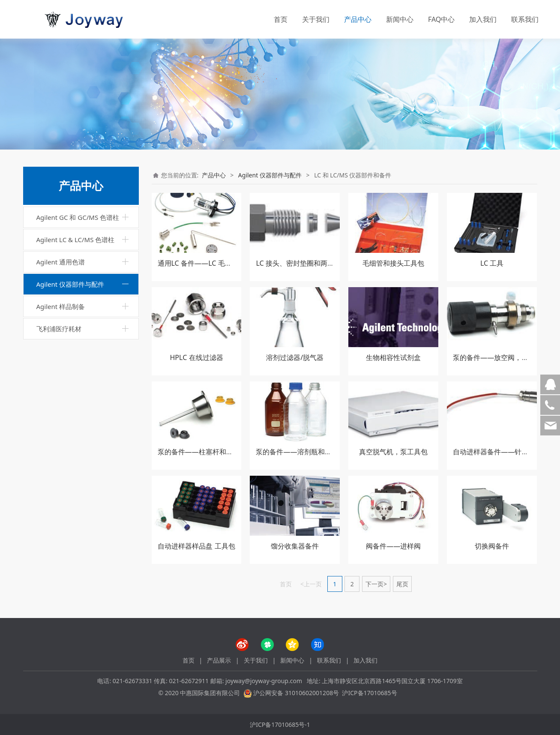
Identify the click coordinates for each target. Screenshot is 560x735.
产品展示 (219, 660)
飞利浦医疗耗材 (59, 329)
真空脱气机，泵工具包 (393, 452)
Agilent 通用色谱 (61, 262)
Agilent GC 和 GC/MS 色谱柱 (78, 217)
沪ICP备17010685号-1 (280, 724)
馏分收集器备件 (295, 546)
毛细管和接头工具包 (393, 263)
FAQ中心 (441, 19)
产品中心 (358, 19)
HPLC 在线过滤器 (196, 357)
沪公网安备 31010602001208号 (296, 693)
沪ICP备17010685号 (369, 693)
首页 (281, 19)
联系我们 (525, 19)
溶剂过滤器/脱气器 (295, 357)
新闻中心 (400, 19)
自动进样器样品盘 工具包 (196, 546)
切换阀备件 (492, 546)
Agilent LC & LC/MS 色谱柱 (76, 240)
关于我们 (316, 19)
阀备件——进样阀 (393, 546)
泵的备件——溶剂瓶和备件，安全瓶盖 (314, 452)
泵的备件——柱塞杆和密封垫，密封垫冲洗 (223, 452)
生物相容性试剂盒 (393, 357)
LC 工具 (492, 263)
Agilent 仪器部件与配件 (70, 284)
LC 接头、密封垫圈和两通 (295, 263)
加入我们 (483, 19)
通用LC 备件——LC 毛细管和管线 (208, 263)
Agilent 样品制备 (61, 306)
